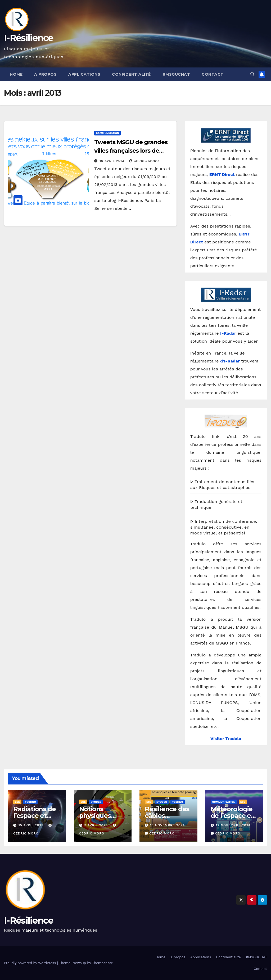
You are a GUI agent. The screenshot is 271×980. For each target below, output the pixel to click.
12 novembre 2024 (233, 825)
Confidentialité (131, 74)
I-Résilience (29, 38)
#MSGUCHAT (176, 74)
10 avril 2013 (112, 161)
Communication (107, 133)
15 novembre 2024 (168, 825)
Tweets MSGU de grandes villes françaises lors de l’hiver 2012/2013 (131, 151)
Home (16, 74)
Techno (30, 802)
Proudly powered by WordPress (31, 963)
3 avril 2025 (97, 825)
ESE (17, 802)
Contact (213, 74)
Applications (84, 74)
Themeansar (102, 963)
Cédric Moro (144, 161)
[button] (252, 74)
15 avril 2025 (32, 825)
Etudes (96, 802)
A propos (45, 74)
